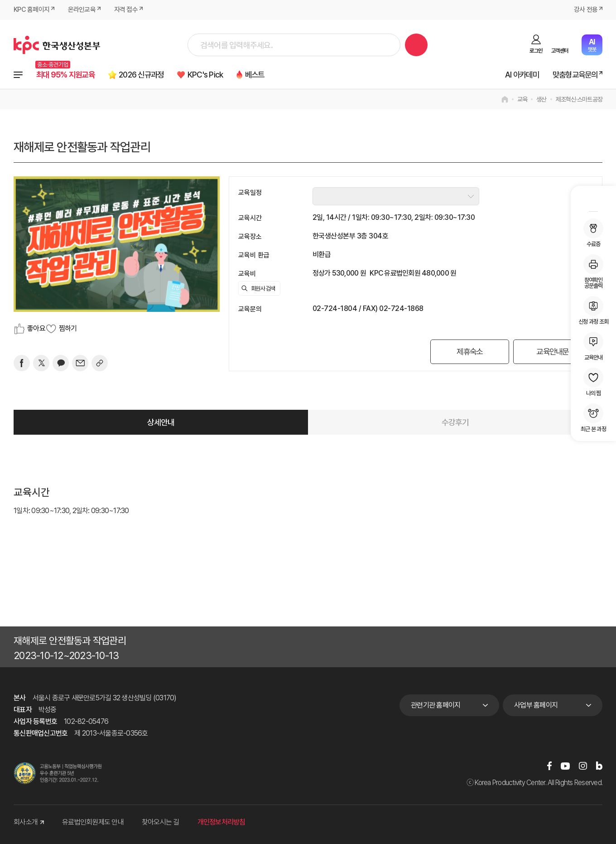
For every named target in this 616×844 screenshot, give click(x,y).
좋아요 (36, 328)
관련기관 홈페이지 (436, 705)
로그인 (536, 51)
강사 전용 (586, 10)
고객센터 (560, 51)
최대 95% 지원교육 (68, 75)
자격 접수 (126, 10)
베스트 (269, 75)
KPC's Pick (217, 75)
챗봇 (592, 45)
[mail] (80, 363)
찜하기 (68, 328)
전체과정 (18, 75)
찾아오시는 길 (161, 822)
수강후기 (455, 422)
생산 (541, 99)
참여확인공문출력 (593, 272)
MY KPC (593, 200)
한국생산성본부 (57, 45)
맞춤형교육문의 (573, 75)
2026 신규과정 (149, 75)
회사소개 (29, 822)
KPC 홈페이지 (31, 10)
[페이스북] (22, 363)
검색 (416, 45)
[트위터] (41, 363)
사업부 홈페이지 (536, 705)
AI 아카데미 (517, 75)
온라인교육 (82, 10)
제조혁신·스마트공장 (579, 99)
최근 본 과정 (593, 418)
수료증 (593, 233)
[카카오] (61, 363)
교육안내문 (552, 352)
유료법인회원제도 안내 (93, 822)
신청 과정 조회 (593, 310)
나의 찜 (593, 382)
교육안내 (593, 346)
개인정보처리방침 (221, 822)
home (505, 99)
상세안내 (161, 422)
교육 (522, 99)
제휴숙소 (468, 352)
